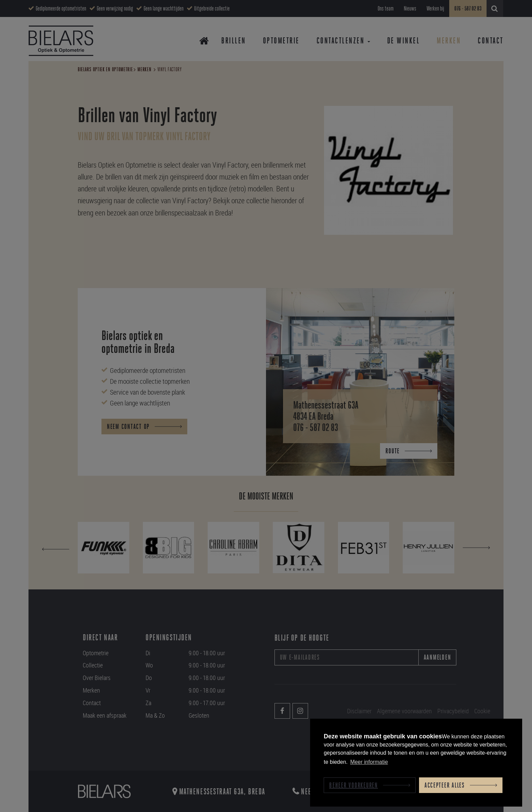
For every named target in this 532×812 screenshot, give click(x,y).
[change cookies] (370, 785)
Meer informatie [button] (369, 762)
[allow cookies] (461, 785)
